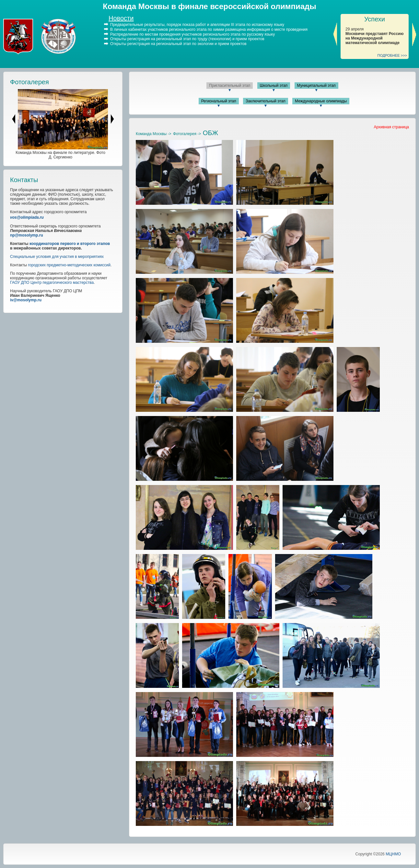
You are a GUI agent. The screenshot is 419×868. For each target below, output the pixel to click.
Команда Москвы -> (154, 134)
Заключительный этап (266, 101)
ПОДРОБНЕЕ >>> (392, 55)
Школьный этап (274, 86)
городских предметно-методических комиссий (69, 265)
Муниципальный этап (316, 86)
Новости (121, 18)
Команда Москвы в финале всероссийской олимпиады (209, 6)
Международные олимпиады (321, 101)
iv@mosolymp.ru (26, 300)
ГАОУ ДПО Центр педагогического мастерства (52, 283)
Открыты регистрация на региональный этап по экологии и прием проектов (178, 44)
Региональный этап (219, 101)
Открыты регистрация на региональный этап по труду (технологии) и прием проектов (187, 39)
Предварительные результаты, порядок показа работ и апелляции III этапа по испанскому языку (197, 25)
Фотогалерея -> (187, 134)
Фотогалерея (29, 82)
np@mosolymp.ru (27, 235)
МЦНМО (393, 854)
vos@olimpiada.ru (27, 217)
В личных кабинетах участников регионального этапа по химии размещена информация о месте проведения (209, 29)
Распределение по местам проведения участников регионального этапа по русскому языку (192, 34)
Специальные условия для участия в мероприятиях (57, 257)
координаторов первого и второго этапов (70, 244)
